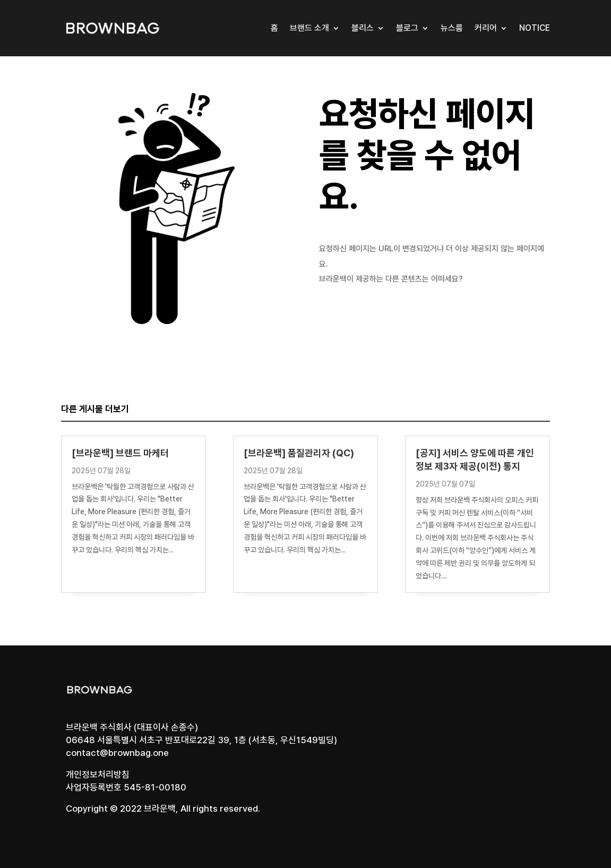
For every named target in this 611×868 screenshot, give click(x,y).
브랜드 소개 (309, 28)
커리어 (486, 28)
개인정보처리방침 (98, 775)
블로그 (407, 28)
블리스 (363, 28)
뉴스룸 (452, 28)
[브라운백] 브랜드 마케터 (120, 453)
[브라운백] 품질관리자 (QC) (299, 453)
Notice (535, 28)
